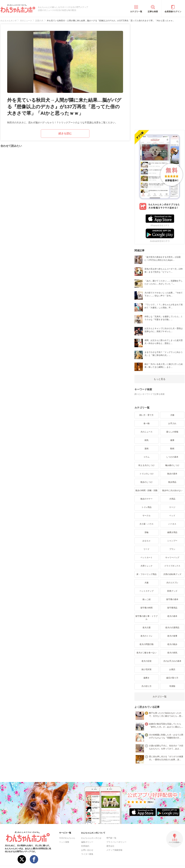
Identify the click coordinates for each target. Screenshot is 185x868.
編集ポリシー (87, 842)
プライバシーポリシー (116, 842)
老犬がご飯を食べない (146, 653)
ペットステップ (146, 591)
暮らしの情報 (172, 432)
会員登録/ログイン (173, 12)
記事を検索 (153, 12)
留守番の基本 (172, 599)
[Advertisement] (160, 74)
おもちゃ (146, 541)
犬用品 (172, 499)
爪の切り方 (146, 686)
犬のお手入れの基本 (172, 661)
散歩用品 (172, 482)
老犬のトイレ (146, 636)
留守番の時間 (146, 608)
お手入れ (172, 423)
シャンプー (172, 541)
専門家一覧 (111, 838)
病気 (146, 440)
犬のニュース (146, 432)
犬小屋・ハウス (146, 524)
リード (146, 549)
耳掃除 (172, 686)
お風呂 (172, 669)
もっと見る (160, 379)
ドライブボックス (172, 566)
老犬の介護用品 (172, 628)
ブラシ (172, 549)
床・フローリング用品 (146, 574)
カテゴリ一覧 (136, 12)
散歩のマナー (146, 499)
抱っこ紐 (146, 599)
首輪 (146, 532)
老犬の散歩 (172, 644)
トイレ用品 (146, 507)
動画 (172, 449)
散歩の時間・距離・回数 (146, 490)
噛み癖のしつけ (172, 465)
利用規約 (85, 846)
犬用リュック (146, 566)
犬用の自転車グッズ (172, 574)
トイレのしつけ (146, 474)
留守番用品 (172, 608)
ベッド (172, 516)
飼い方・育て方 (146, 415)
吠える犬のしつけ (146, 465)
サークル (146, 516)
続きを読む (65, 133)
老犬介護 (146, 628)
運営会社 (110, 846)
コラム (146, 457)
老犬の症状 (146, 661)
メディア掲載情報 (114, 850)
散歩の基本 (172, 474)
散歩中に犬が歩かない (172, 490)
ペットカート (146, 557)
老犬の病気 (172, 653)
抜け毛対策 (146, 669)
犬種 (172, 415)
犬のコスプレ (172, 583)
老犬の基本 (172, 616)
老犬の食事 (172, 636)
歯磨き (146, 678)
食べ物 (146, 423)
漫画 (146, 449)
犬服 (146, 583)
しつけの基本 (172, 457)
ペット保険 (64, 842)
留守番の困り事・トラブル (146, 618)
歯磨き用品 (172, 532)
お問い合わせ (87, 850)
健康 (172, 440)
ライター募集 (87, 854)
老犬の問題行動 (146, 644)
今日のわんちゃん (67, 838)
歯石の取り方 (172, 678)
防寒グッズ (172, 591)
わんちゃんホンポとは (91, 838)
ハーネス (172, 524)
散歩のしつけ (146, 482)
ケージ (172, 507)
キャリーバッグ (172, 557)
